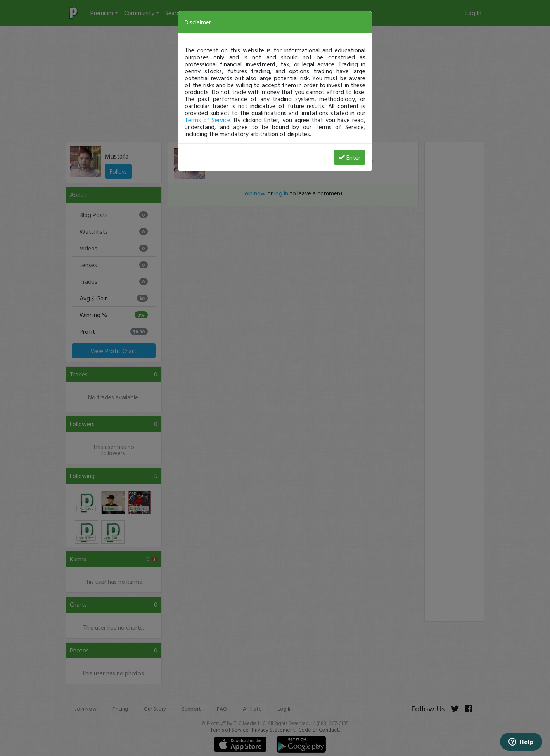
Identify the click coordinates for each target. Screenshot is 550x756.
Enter (349, 157)
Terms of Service (208, 120)
